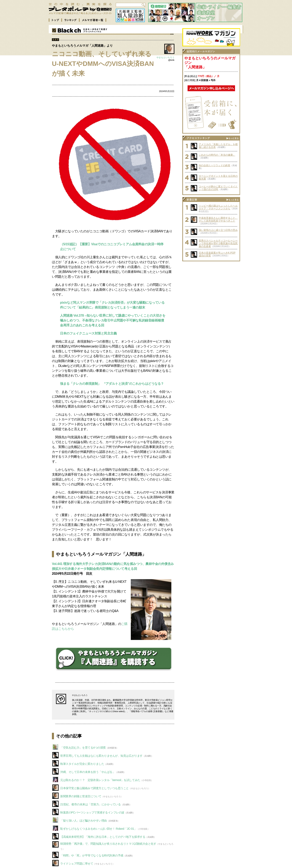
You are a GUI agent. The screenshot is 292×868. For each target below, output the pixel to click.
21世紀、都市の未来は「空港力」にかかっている (91, 804)
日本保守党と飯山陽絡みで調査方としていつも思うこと (94, 788)
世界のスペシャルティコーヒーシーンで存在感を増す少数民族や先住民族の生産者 (218, 243)
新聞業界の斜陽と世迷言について (81, 796)
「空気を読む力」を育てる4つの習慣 (83, 748)
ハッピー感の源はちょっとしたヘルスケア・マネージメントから (218, 207)
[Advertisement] (211, 289)
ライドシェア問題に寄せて (77, 864)
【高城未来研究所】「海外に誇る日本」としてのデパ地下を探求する (103, 837)
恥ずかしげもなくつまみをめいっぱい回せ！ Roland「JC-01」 (98, 829)
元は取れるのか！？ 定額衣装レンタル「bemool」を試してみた (100, 780)
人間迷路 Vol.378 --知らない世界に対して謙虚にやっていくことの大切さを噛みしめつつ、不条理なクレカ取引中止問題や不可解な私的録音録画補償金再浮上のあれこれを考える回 (113, 320)
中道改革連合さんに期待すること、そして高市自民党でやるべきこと (218, 219)
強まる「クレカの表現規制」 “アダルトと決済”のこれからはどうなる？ (112, 384)
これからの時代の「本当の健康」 (217, 155)
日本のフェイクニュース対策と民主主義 (88, 333)
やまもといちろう (165, 57)
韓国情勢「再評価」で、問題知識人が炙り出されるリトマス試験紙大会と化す (108, 844)
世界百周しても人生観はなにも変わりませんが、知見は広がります (101, 756)
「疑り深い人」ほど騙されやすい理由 (84, 821)
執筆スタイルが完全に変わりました (82, 764)
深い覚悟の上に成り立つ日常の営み (218, 230)
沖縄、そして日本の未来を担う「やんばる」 (88, 772)
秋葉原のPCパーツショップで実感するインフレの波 (92, 812)
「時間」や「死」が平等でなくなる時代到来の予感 (92, 855)
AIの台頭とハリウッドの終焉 (214, 165)
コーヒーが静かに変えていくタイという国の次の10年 (218, 188)
